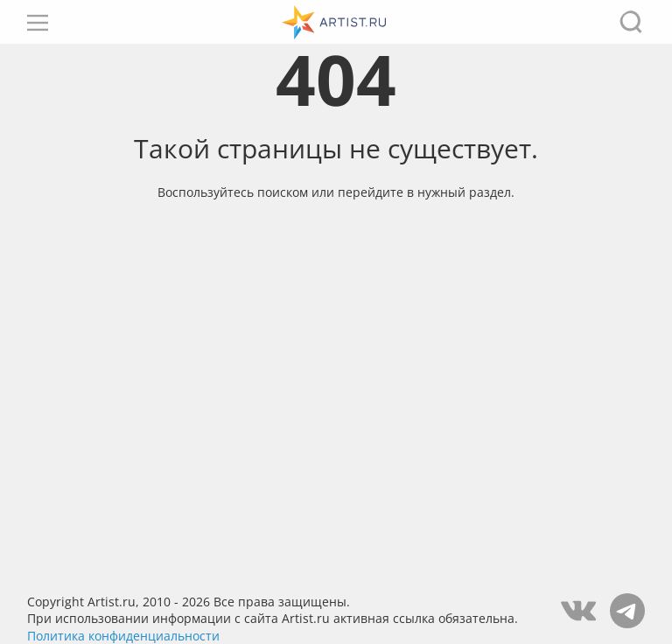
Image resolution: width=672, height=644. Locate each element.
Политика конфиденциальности (123, 636)
